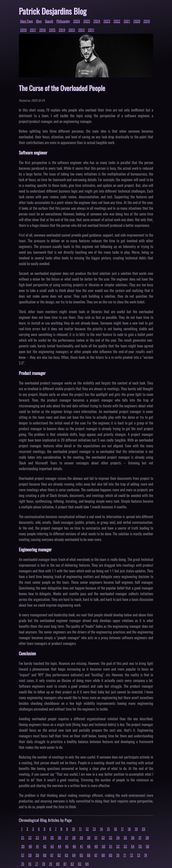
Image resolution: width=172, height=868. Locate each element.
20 (143, 829)
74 (146, 855)
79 (51, 864)
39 (23, 846)
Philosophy (63, 21)
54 (133, 846)
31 (96, 837)
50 (103, 846)
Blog (39, 21)
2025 (87, 21)
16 (115, 829)
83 (80, 864)
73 (139, 855)
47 (81, 846)
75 (23, 864)
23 (37, 837)
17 (122, 829)
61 (52, 855)
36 (133, 837)
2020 (137, 21)
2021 (127, 21)
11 (80, 829)
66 (89, 855)
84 (87, 864)
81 (65, 864)
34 (118, 837)
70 (118, 855)
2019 (147, 21)
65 (81, 855)
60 (45, 855)
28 (74, 837)
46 (74, 846)
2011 (91, 30)
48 (89, 846)
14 (101, 829)
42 (45, 846)
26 (59, 837)
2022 (117, 21)
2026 (77, 21)
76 (30, 864)
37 (140, 837)
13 (94, 829)
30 (89, 837)
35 (125, 837)
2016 (42, 30)
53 (125, 846)
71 (125, 855)
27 (67, 837)
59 (37, 855)
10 (73, 829)
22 (30, 837)
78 (44, 864)
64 (74, 855)
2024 (97, 21)
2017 (33, 30)
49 (96, 846)
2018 (23, 30)
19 (136, 829)
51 (111, 846)
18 (129, 829)
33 (111, 837)
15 (108, 829)
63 (67, 855)
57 (23, 855)
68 (103, 855)
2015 (52, 30)
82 (72, 864)
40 (30, 846)
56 (147, 846)
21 (23, 837)
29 (81, 837)
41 (37, 846)
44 (59, 846)
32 (103, 837)
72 (132, 855)
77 (37, 864)
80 (58, 864)
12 (87, 829)
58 (30, 855)
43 (52, 846)
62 (59, 855)
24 (45, 837)
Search (49, 21)
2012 (81, 30)
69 (111, 855)
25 (52, 837)
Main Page (26, 21)
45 (67, 846)
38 (147, 837)
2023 (107, 21)
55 (140, 846)
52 (118, 846)
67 (96, 855)
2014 (62, 30)
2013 (72, 30)
